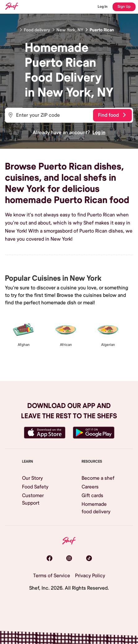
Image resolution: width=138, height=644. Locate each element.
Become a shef (98, 478)
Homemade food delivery (96, 508)
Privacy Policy (90, 576)
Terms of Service (52, 576)
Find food (112, 115)
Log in (99, 133)
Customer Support (33, 499)
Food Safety (35, 487)
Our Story (32, 478)
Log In (103, 7)
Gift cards (92, 496)
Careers (90, 487)
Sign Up (124, 7)
